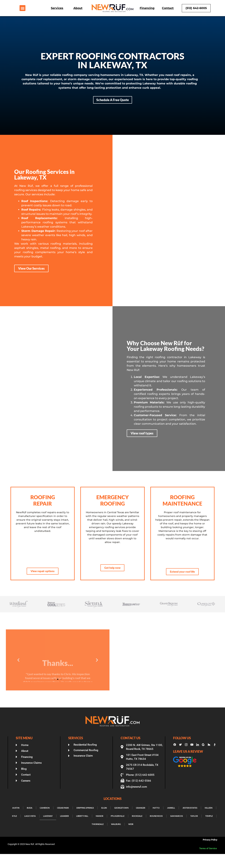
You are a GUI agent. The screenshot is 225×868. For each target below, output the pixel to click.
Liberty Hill (82, 816)
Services (57, 8)
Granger (141, 808)
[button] (22, 8)
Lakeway (48, 816)
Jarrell (171, 808)
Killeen (209, 808)
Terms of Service (208, 848)
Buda (30, 808)
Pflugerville (118, 816)
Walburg (116, 824)
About (78, 8)
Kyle (14, 816)
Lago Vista (30, 816)
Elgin (104, 808)
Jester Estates (190, 808)
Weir (131, 824)
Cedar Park (63, 808)
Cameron (45, 808)
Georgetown (121, 808)
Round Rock (156, 816)
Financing (147, 8)
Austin (16, 808)
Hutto (156, 808)
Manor (100, 816)
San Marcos (177, 816)
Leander (64, 816)
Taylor (194, 816)
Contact (168, 8)
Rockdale (137, 816)
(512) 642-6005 (196, 8)
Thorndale (98, 824)
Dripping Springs (85, 808)
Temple (209, 816)
